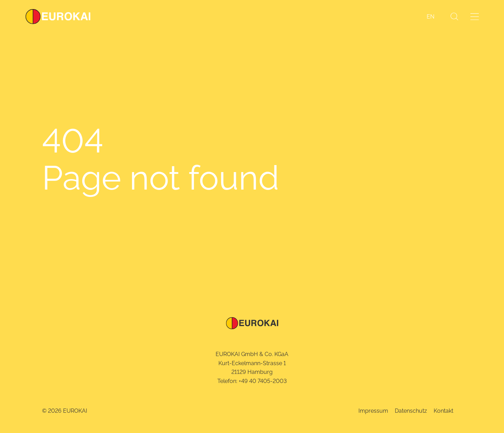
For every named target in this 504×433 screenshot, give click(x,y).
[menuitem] (430, 17)
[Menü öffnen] (475, 17)
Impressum (373, 411)
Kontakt (443, 411)
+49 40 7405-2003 (263, 381)
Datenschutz (411, 411)
